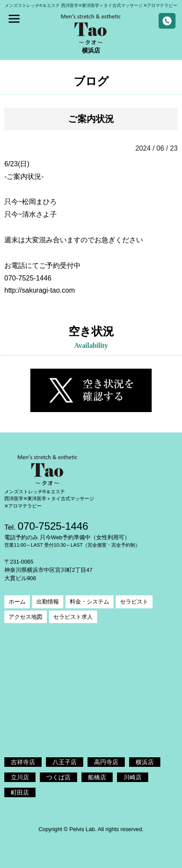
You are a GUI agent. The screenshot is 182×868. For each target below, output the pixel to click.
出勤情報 (48, 602)
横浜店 (145, 762)
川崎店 (133, 777)
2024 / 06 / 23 (156, 148)
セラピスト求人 (73, 617)
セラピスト (134, 602)
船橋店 (97, 777)
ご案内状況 (91, 119)
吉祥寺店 (23, 762)
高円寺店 (106, 762)
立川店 (20, 777)
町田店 (20, 792)
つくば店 (58, 777)
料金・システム (89, 602)
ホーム (17, 602)
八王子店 (65, 762)
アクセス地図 (26, 617)
